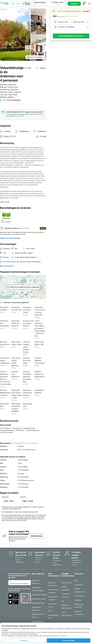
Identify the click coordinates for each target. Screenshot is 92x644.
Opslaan (41, 68)
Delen (28, 68)
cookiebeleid (64, 636)
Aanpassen (24, 641)
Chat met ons (36, 536)
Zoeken (74, 4)
